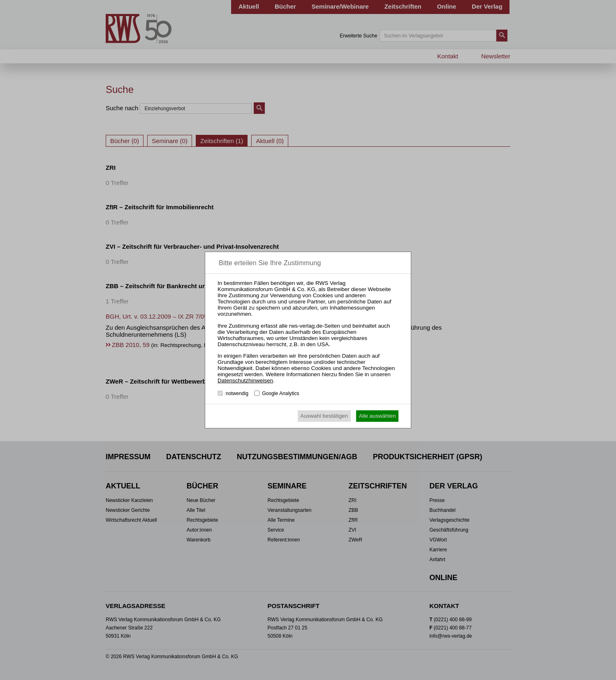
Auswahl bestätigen (324, 416)
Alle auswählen (377, 416)
